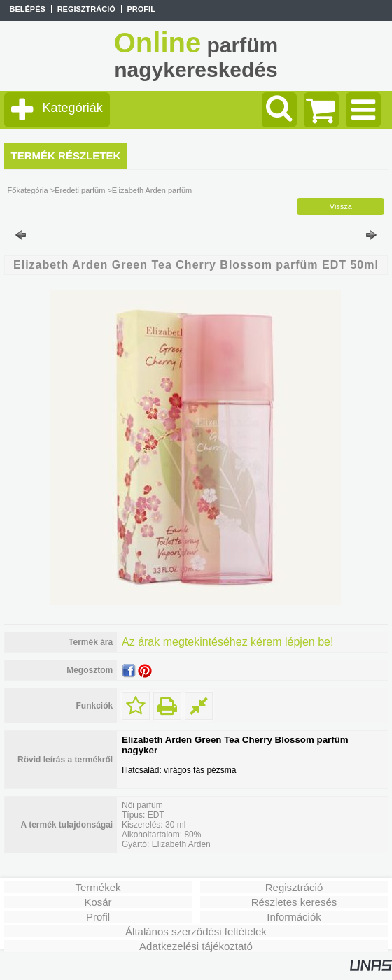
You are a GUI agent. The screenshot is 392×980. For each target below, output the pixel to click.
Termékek (98, 887)
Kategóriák (73, 108)
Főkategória (28, 190)
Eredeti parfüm (80, 190)
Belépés (27, 9)
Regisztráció (294, 887)
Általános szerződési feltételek (196, 931)
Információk (294, 917)
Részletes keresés (294, 902)
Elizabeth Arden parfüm (152, 190)
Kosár (98, 902)
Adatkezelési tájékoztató (196, 946)
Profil (98, 917)
